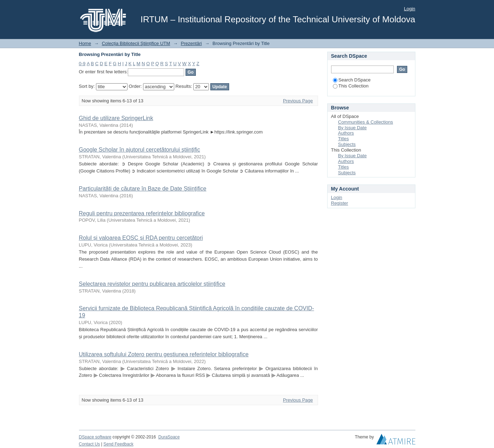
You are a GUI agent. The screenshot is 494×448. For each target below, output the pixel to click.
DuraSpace (169, 437)
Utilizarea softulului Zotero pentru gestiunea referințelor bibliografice (164, 354)
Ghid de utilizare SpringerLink (116, 118)
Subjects (347, 144)
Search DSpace (352, 80)
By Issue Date (353, 128)
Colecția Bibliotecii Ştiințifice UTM (136, 43)
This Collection (351, 86)
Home (85, 43)
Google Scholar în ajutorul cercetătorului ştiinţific (140, 150)
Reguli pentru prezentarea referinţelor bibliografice (142, 213)
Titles (344, 139)
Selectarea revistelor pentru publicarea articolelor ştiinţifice (152, 284)
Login (410, 9)
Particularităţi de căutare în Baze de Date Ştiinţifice (143, 189)
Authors (346, 133)
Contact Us (90, 444)
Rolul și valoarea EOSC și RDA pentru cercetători (141, 238)
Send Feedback (118, 444)
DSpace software (95, 437)
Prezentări (191, 43)
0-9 (82, 64)
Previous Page (298, 101)
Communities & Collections (366, 122)
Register (340, 203)
